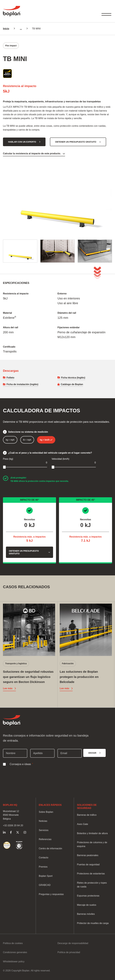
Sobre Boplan (46, 812)
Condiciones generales (15, 952)
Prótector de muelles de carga (93, 923)
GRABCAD (45, 885)
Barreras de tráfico (87, 815)
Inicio (6, 29)
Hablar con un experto (22, 142)
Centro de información (50, 848)
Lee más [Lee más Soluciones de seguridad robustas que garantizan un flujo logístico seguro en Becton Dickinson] (8, 688)
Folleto (10, 378)
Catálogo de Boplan (72, 384)
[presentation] (25, 774)
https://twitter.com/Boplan (18, 832)
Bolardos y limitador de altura (92, 833)
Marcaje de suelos (87, 905)
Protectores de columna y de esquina (92, 844)
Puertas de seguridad (88, 865)
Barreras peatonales (88, 855)
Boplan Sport (46, 876)
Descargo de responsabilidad (73, 943)
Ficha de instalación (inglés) (22, 384)
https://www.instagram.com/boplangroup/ (25, 832)
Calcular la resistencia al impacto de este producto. (32, 154)
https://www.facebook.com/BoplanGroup (11, 832)
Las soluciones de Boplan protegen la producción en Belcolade (79, 677)
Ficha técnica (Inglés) (73, 378)
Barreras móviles (86, 914)
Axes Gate (82, 824)
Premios (43, 867)
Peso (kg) (8, 459)
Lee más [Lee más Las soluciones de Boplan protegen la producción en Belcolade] (64, 688)
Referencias (45, 839)
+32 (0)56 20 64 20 (13, 825)
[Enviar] (94, 753)
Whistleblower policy (14, 962)
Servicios (44, 830)
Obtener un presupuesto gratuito (76, 142)
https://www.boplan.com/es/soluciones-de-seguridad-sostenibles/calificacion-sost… (7, 845)
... (21, 29)
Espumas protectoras (88, 896)
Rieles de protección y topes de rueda (92, 885)
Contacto (44, 858)
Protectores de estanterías (91, 874)
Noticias (43, 821)
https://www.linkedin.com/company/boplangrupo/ (4, 832)
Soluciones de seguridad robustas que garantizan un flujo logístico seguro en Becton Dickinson (28, 677)
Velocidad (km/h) (60, 459)
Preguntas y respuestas (51, 894)
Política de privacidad (69, 952)
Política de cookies (13, 943)
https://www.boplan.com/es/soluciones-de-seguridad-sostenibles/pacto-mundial (19, 845)
